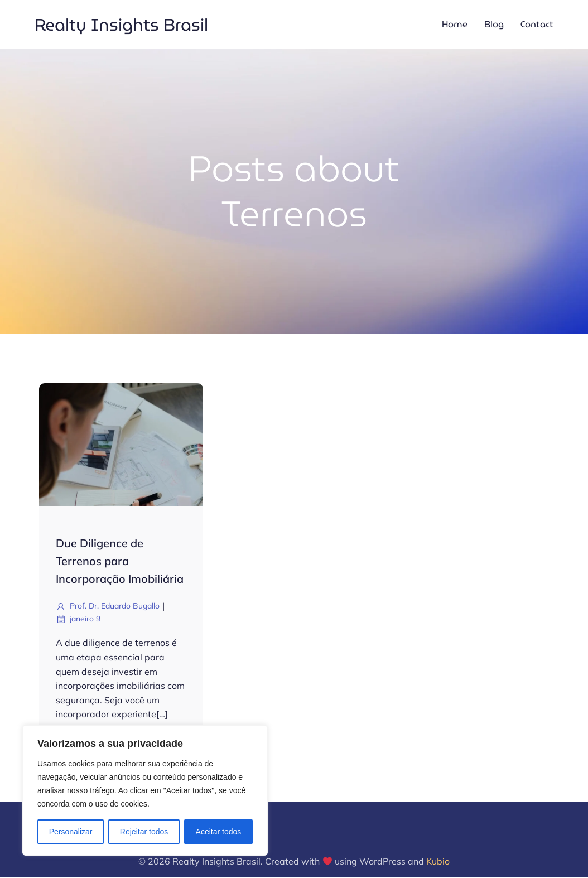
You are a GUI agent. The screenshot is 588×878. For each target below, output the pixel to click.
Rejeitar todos (144, 832)
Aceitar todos (219, 832)
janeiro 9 (78, 620)
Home (455, 25)
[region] (145, 790)
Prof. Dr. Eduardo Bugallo (108, 607)
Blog (494, 25)
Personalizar (71, 832)
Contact (537, 25)
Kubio (438, 862)
